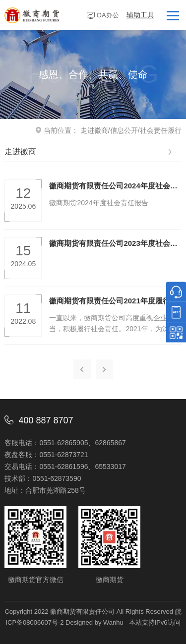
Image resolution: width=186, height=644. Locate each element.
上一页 (82, 369)
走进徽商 (94, 130)
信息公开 (124, 130)
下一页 (104, 369)
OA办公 (108, 15)
